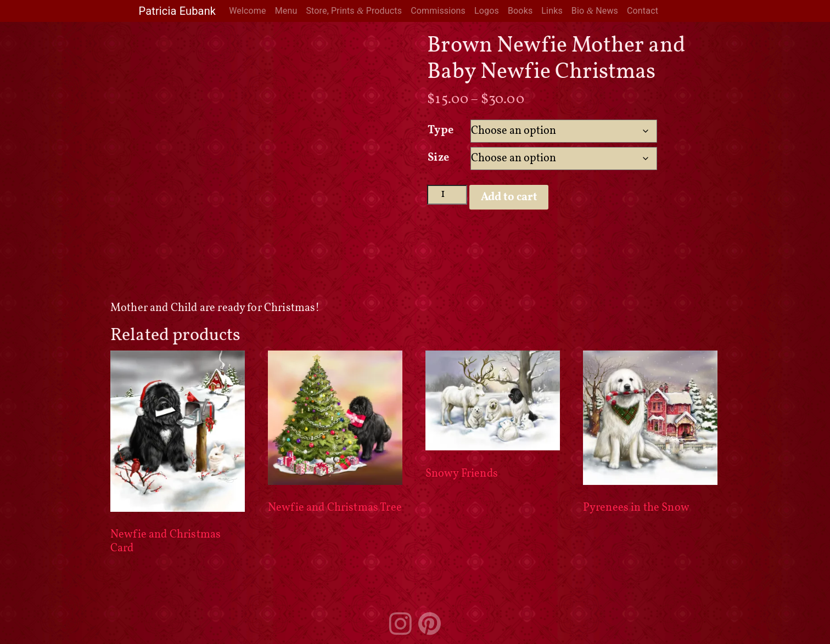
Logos (487, 11)
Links (552, 11)
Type (441, 131)
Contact (643, 11)
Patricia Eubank (178, 11)
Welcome (247, 11)
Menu (286, 11)
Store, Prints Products (354, 11)
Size (438, 158)
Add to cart (509, 197)
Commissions (438, 11)
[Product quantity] (447, 194)
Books (520, 11)
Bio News (595, 11)
